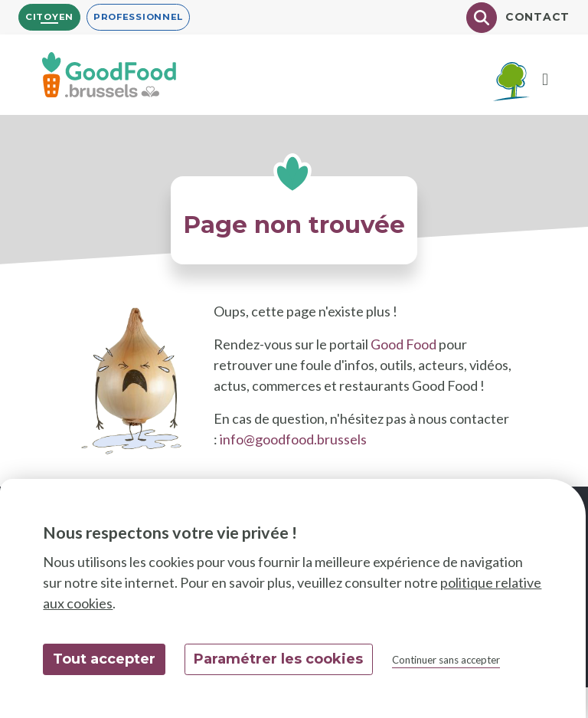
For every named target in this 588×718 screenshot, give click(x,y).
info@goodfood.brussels (293, 439)
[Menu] (545, 80)
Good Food (403, 344)
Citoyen (49, 17)
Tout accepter (104, 659)
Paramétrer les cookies (278, 659)
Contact (537, 17)
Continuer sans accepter (446, 660)
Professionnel (138, 17)
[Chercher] (482, 18)
